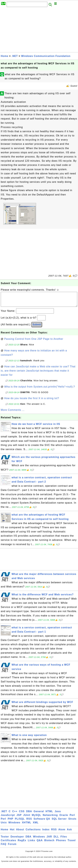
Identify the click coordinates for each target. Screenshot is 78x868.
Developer (17, 840)
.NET (15, 56)
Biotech (49, 843)
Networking (50, 818)
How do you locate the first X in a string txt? (32, 401)
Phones (61, 843)
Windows (14, 826)
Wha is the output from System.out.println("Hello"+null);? (40, 390)
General (39, 814)
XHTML (27, 826)
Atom (62, 833)
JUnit (27, 818)
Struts (72, 822)
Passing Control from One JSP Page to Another (34, 342)
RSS (29, 822)
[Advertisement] (39, 31)
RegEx (22, 843)
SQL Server (59, 822)
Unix (4, 826)
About (20, 833)
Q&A (40, 843)
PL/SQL (20, 822)
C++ (15, 814)
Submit (37, 328)
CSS (22, 814)
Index (46, 833)
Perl (72, 818)
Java (58, 814)
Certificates (8, 843)
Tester (5, 840)
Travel (72, 843)
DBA (29, 814)
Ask (69, 833)
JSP (19, 818)
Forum (12, 847)
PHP (11, 822)
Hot (12, 833)
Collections (33, 833)
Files (64, 840)
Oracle (64, 818)
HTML (49, 814)
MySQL (37, 818)
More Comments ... (13, 413)
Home (4, 56)
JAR (49, 840)
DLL (56, 840)
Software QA (42, 822)
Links (31, 843)
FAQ (4, 847)
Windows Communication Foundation (46, 56)
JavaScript (8, 818)
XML (36, 826)
